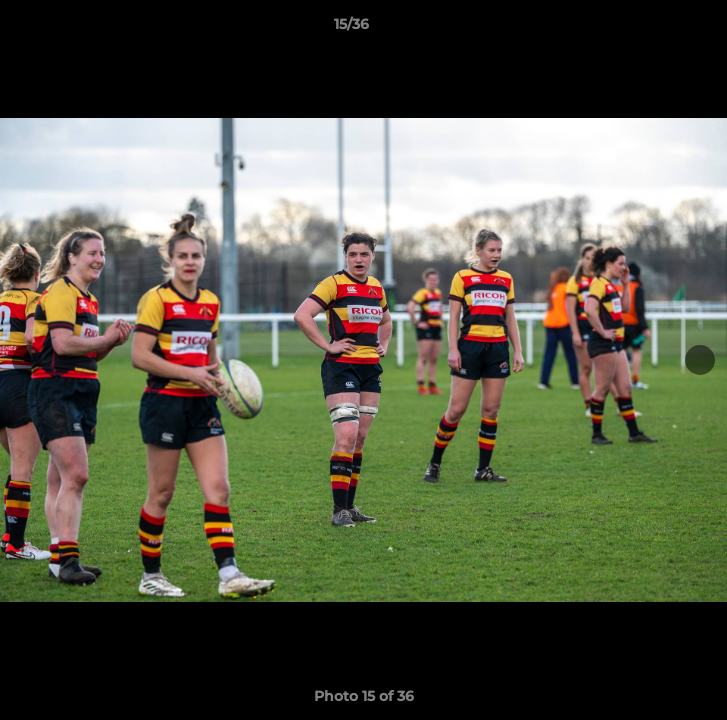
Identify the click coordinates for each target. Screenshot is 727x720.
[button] (655, 29)
